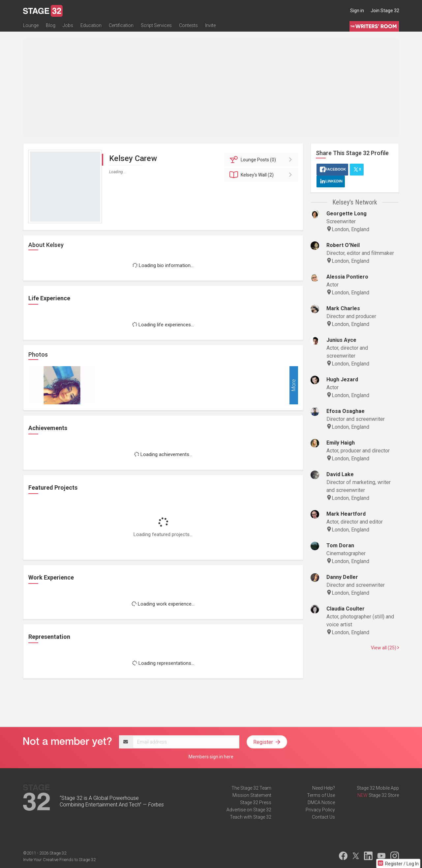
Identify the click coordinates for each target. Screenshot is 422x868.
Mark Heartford (346, 514)
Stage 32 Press (256, 802)
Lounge (31, 25)
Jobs (68, 25)
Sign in (357, 11)
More (294, 385)
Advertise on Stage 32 (249, 810)
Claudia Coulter (346, 609)
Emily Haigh (341, 443)
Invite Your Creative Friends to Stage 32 (59, 860)
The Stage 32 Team (251, 788)
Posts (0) (262, 160)
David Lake (340, 474)
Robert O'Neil (343, 245)
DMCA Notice (321, 802)
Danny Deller (342, 577)
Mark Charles (343, 308)
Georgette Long (347, 214)
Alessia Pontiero (347, 277)
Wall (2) (262, 175)
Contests (188, 25)
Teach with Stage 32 (251, 817)
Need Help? (324, 788)
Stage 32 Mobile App (378, 788)
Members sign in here (211, 757)
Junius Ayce (341, 340)
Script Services (156, 25)
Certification (121, 25)
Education (91, 25)
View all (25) (385, 648)
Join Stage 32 (385, 11)
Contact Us (323, 817)
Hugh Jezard (342, 380)
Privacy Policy (320, 810)
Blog (51, 25)
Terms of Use (321, 795)
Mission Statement (252, 795)
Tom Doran (340, 545)
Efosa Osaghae (346, 411)
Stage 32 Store (384, 795)
